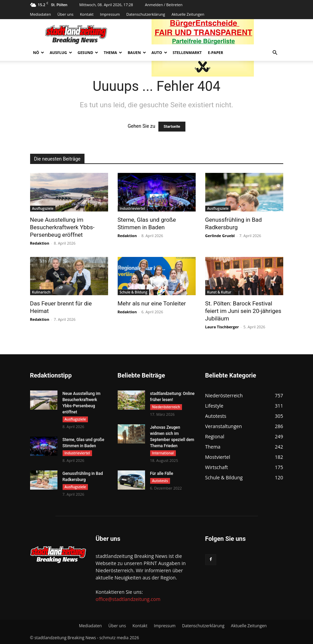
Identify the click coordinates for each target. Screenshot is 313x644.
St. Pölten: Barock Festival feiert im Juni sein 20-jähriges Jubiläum (243, 311)
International (163, 453)
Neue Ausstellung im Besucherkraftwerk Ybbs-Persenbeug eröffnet (62, 227)
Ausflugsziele (43, 208)
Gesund (88, 52)
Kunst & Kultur (219, 292)
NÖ (39, 52)
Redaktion (40, 243)
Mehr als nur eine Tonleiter (152, 303)
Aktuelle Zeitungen (188, 14)
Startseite (172, 127)
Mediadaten (41, 14)
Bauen (137, 52)
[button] (275, 53)
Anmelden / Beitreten (164, 5)
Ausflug (61, 52)
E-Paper (216, 52)
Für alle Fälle (162, 474)
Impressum (110, 14)
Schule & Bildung (134, 292)
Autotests (160, 481)
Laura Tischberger (222, 327)
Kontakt (87, 14)
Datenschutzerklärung (146, 14)
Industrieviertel (132, 208)
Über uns (66, 14)
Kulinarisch (41, 292)
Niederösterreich (166, 407)
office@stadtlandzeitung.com (128, 599)
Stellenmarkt (187, 52)
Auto (159, 52)
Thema (113, 52)
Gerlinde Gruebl (220, 236)
